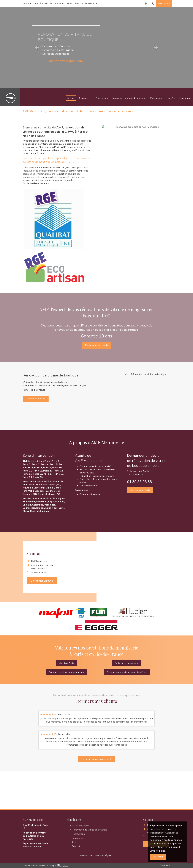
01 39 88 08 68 (139, 482)
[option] (96, 47)
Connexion (165, 865)
